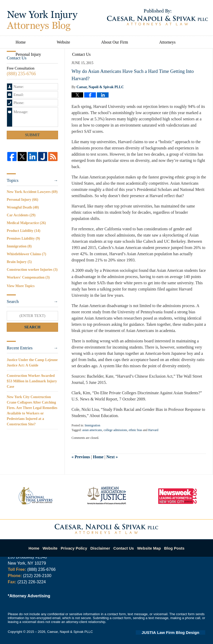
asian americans (92, 430)
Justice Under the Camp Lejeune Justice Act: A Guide (32, 363)
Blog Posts (171, 545)
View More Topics (21, 286)
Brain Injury (19, 262)
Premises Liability (23, 238)
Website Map (148, 545)
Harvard (153, 430)
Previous (81, 457)
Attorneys (167, 42)
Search (33, 327)
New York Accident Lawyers (32, 192)
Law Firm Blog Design (180, 632)
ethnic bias (136, 430)
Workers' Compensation (28, 277)
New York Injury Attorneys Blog (42, 21)
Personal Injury (28, 54)
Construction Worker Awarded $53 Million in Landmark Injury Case (32, 381)
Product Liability (24, 231)
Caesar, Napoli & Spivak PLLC (70, 632)
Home (21, 42)
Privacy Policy (78, 545)
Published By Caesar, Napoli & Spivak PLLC (157, 17)
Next (112, 457)
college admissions (115, 430)
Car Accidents (21, 215)
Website (63, 42)
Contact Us (81, 54)
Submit (33, 135)
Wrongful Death (23, 207)
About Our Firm (115, 42)
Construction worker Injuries (32, 270)
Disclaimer (102, 545)
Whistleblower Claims (26, 254)
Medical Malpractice (26, 223)
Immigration (93, 425)
